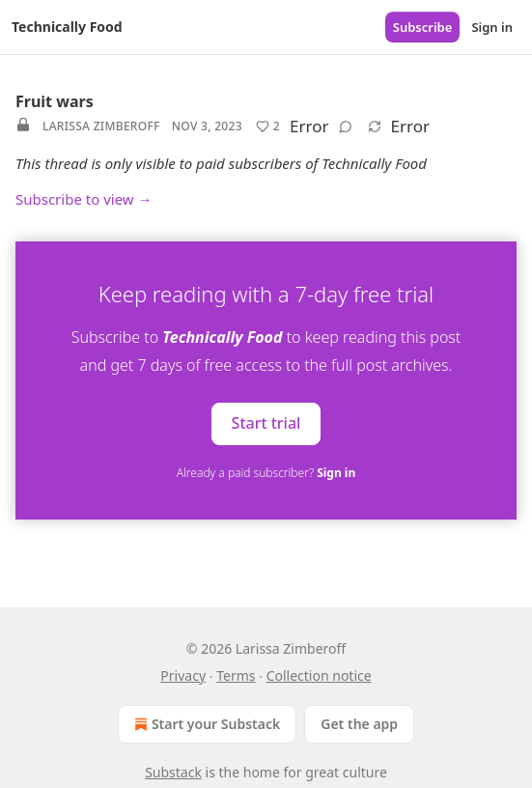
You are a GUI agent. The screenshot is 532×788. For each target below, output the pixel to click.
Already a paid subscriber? (266, 473)
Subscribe (423, 27)
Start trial (266, 423)
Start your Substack (205, 724)
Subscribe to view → (84, 199)
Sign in (492, 27)
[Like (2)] (268, 127)
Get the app (359, 724)
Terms (236, 675)
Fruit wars (55, 101)
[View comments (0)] (346, 127)
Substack (173, 772)
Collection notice (319, 675)
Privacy (183, 675)
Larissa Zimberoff (101, 126)
